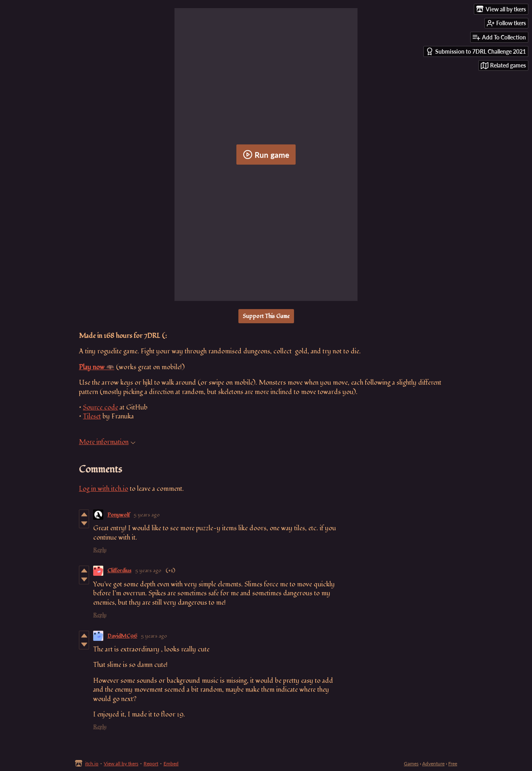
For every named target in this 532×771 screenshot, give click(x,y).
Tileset (92, 416)
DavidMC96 (122, 636)
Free (453, 763)
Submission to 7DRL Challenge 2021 (476, 51)
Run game (266, 155)
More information (107, 442)
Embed (171, 763)
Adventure (433, 763)
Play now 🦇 (97, 367)
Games (411, 763)
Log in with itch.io (104, 489)
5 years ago (147, 515)
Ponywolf (119, 515)
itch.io (92, 763)
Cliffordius (119, 571)
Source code (100, 407)
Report (151, 763)
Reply (100, 550)
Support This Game (266, 316)
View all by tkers (121, 763)
